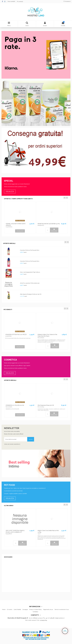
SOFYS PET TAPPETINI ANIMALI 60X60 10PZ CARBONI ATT (15, 531)
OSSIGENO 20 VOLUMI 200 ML (15, 405)
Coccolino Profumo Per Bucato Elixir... (30, 250)
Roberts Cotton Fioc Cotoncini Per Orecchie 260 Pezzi (47, 335)
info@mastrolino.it (60, 618)
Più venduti (20, 2)
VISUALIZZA (20, 231)
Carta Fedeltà (17, 609)
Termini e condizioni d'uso (62, 609)
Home (4, 609)
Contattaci (35, 612)
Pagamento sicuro (48, 609)
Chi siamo (10, 609)
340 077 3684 (49, 618)
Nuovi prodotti (12, 2)
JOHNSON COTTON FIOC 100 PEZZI (16, 334)
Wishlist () (67, 1)
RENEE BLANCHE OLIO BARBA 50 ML (49, 224)
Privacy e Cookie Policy (36, 609)
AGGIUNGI (54, 230)
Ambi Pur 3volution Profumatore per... (30, 283)
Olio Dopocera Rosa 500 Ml (46, 405)
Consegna (25, 609)
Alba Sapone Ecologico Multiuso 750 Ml (31, 294)
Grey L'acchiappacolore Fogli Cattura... (30, 272)
